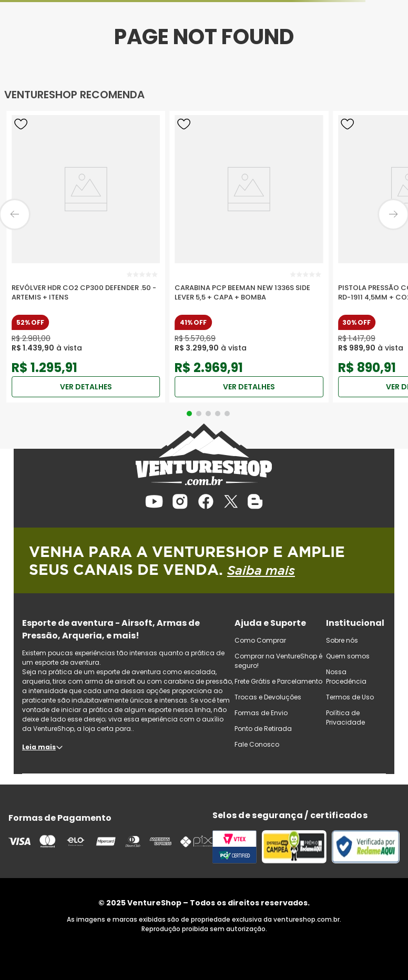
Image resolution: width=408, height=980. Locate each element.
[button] (189, 414)
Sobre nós (342, 640)
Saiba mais (261, 570)
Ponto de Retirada (263, 729)
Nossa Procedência (346, 677)
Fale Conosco (257, 744)
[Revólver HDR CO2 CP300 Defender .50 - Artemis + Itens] (86, 257)
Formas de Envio (261, 713)
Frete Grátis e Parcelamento (278, 681)
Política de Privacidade (345, 718)
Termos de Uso (350, 697)
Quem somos (348, 656)
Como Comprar (260, 640)
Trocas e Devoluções (268, 697)
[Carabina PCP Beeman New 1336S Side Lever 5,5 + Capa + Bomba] (249, 257)
